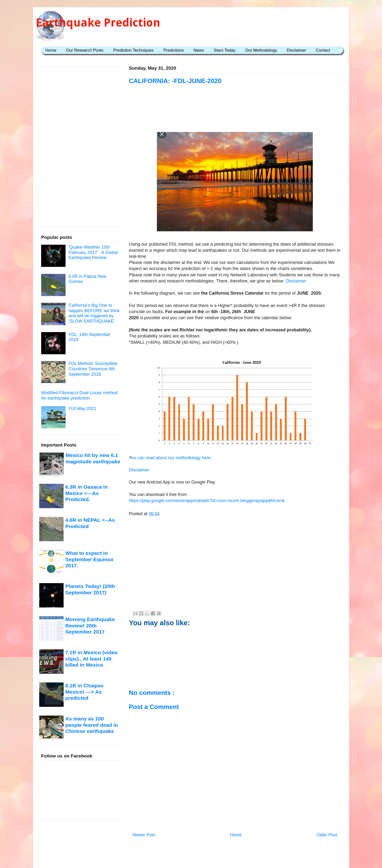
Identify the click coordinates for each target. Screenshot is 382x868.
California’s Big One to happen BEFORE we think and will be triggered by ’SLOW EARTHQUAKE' (94, 313)
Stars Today (224, 50)
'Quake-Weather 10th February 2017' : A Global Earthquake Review (93, 252)
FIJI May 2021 (82, 409)
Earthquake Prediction (98, 23)
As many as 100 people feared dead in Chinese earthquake (92, 725)
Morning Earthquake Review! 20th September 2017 (90, 625)
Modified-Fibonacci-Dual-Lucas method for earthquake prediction (79, 395)
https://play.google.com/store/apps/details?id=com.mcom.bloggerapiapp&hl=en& (207, 501)
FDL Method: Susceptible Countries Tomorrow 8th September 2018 (93, 369)
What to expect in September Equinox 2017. (89, 559)
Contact (323, 50)
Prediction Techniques (133, 50)
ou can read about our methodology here (171, 458)
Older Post (327, 835)
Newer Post (144, 835)
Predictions (173, 50)
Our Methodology (261, 50)
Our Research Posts (85, 50)
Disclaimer (296, 50)
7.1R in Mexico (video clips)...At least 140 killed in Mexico (91, 659)
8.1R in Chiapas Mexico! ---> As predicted (84, 692)
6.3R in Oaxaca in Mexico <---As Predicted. (86, 493)
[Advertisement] (235, 115)
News (199, 50)
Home (51, 50)
